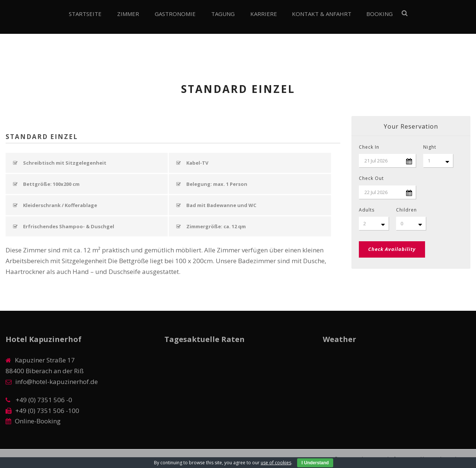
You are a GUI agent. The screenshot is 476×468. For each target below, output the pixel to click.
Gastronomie (175, 14)
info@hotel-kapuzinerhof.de (57, 382)
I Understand (315, 463)
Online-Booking (38, 421)
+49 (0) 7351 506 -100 (47, 411)
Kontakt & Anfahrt (322, 14)
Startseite (85, 14)
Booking (379, 14)
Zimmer (128, 14)
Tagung (223, 14)
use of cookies (276, 463)
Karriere (264, 14)
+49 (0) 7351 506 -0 (43, 400)
